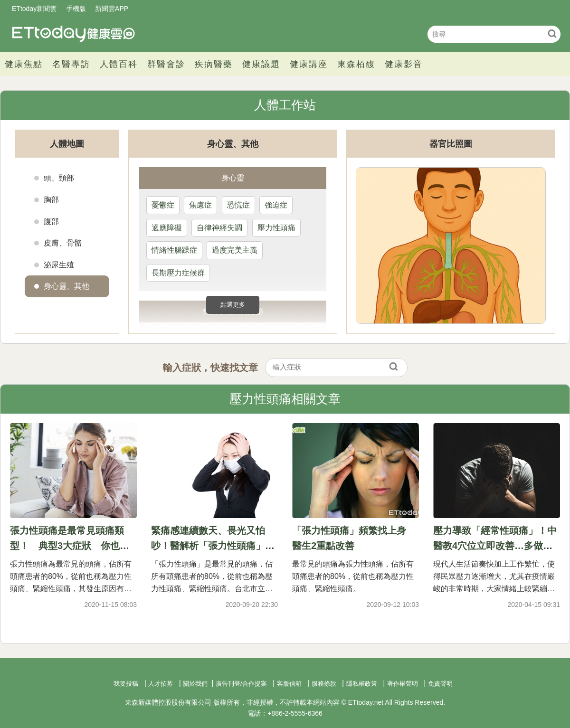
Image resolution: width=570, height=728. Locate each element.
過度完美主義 (235, 250)
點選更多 (233, 305)
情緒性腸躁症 (174, 250)
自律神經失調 (219, 228)
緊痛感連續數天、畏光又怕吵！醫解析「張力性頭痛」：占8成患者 (213, 546)
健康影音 (404, 64)
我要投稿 (126, 684)
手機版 (76, 9)
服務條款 (324, 684)
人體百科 (119, 64)
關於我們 (195, 684)
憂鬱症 (163, 205)
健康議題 (261, 64)
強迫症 (276, 205)
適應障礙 (167, 228)
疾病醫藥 (214, 64)
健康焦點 (24, 64)
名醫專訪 (71, 64)
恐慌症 (238, 205)
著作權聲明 (403, 684)
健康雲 (74, 34)
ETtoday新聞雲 (34, 9)
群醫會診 (166, 64)
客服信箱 (289, 684)
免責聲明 (440, 684)
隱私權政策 (362, 684)
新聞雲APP (112, 9)
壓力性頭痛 (276, 228)
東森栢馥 (356, 64)
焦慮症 (200, 205)
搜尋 (552, 33)
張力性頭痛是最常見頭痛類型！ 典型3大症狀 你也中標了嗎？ (70, 546)
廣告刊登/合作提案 (241, 684)
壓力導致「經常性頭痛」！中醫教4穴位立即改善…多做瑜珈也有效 (495, 546)
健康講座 (309, 64)
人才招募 (161, 684)
